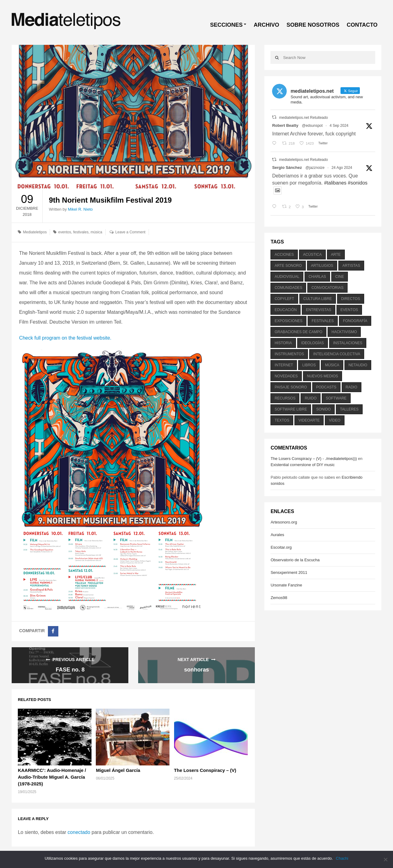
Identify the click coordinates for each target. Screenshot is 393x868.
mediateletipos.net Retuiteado (304, 118)
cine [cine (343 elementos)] (340, 277)
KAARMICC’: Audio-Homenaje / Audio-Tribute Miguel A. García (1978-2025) (52, 777)
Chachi (342, 858)
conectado (79, 832)
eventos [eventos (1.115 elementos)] (349, 310)
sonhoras (197, 670)
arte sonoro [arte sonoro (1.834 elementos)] (288, 266)
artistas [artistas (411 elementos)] (351, 266)
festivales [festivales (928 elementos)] (323, 321)
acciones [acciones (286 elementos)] (284, 255)
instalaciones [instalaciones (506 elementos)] (348, 343)
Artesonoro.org (284, 522)
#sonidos (358, 183)
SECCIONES (226, 25)
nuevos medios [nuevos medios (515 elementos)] (323, 376)
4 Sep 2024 (339, 126)
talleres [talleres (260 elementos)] (349, 409)
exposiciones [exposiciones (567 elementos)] (288, 321)
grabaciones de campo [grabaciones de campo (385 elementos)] (298, 332)
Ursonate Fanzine (286, 585)
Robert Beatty (285, 125)
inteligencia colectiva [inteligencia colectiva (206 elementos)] (337, 354)
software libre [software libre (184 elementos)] (291, 409)
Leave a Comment (130, 232)
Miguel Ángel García (118, 770)
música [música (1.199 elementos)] (332, 365)
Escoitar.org (281, 547)
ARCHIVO (266, 25)
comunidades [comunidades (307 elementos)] (288, 288)
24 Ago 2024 (342, 168)
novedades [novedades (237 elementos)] (286, 376)
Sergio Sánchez (287, 167)
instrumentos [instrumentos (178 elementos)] (289, 354)
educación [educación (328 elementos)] (286, 310)
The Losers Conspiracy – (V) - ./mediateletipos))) (314, 459)
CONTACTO (362, 25)
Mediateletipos (35, 232)
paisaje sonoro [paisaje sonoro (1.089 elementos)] (291, 387)
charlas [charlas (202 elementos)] (317, 277)
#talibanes (335, 183)
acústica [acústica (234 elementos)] (312, 255)
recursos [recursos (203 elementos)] (285, 398)
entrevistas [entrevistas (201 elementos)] (318, 310)
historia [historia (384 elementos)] (283, 343)
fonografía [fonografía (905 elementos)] (355, 321)
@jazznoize (315, 168)
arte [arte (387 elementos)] (336, 255)
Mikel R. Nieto (80, 209)
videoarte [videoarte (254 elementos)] (309, 420)
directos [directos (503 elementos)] (351, 299)
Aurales (277, 535)
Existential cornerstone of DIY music (303, 465)
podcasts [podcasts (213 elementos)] (326, 387)
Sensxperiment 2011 (289, 572)
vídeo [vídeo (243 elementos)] (335, 420)
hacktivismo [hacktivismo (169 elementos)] (344, 332)
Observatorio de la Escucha (295, 560)
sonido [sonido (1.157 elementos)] (323, 409)
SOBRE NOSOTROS (313, 25)
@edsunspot (312, 126)
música (96, 232)
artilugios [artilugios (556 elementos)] (322, 266)
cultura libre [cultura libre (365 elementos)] (318, 299)
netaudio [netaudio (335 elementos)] (358, 365)
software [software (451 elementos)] (336, 398)
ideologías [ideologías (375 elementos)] (313, 343)
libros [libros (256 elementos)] (309, 365)
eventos (64, 232)
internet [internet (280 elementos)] (284, 365)
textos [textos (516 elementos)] (282, 420)
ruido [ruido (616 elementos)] (311, 398)
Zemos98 (279, 598)
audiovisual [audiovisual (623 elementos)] (287, 277)
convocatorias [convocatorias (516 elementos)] (327, 288)
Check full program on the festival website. (65, 338)
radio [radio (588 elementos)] (352, 387)
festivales (81, 232)
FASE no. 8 (70, 670)
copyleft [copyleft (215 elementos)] (284, 299)
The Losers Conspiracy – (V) (205, 770)
